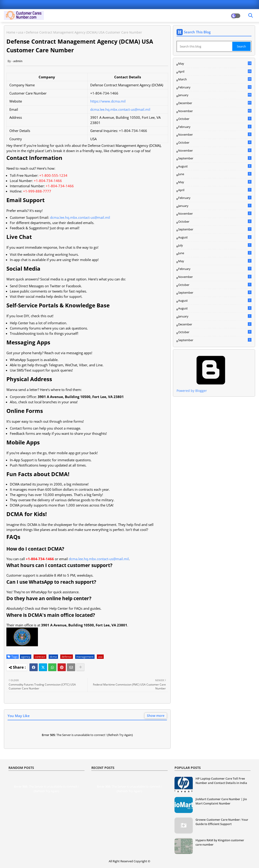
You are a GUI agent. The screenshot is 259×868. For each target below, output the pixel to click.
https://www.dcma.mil (108, 101)
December (215, 103)
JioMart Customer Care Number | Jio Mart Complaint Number (221, 801)
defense (67, 657)
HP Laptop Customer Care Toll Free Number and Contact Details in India (221, 781)
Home (11, 32)
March (215, 79)
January (215, 95)
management (85, 657)
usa (21, 32)
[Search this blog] (205, 46)
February (215, 87)
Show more (156, 716)
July (215, 245)
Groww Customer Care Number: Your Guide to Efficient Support (222, 822)
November (215, 111)
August (215, 166)
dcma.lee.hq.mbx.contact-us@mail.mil (120, 109)
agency (26, 657)
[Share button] (80, 667)
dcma (53, 657)
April (215, 71)
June (215, 174)
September (215, 158)
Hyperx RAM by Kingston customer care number (220, 842)
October (215, 119)
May (215, 64)
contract (40, 657)
